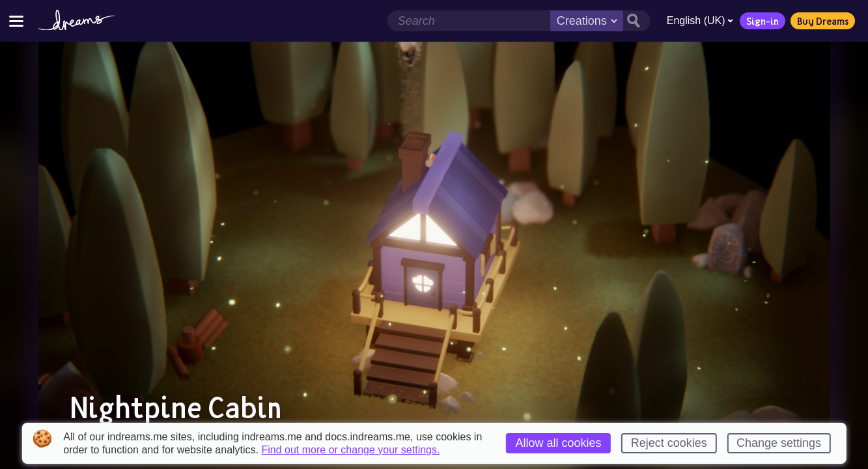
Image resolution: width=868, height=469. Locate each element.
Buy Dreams (822, 21)
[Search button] (636, 21)
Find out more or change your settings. (351, 450)
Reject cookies (669, 443)
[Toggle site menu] (16, 21)
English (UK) (699, 21)
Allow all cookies (558, 443)
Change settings (779, 443)
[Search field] (468, 21)
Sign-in (762, 21)
